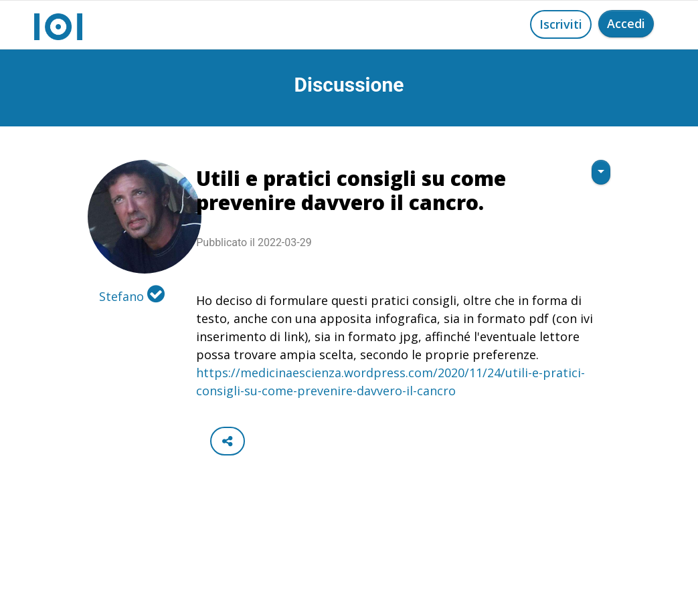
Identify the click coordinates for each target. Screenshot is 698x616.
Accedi (626, 23)
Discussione (349, 85)
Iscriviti (561, 24)
